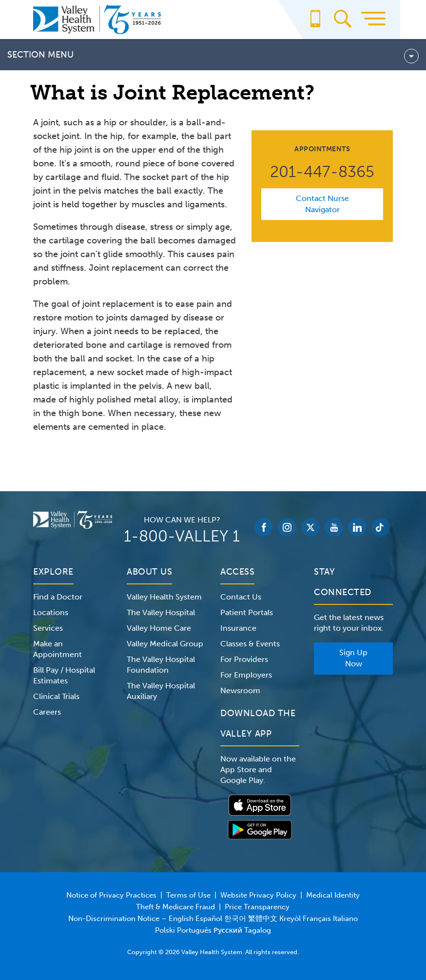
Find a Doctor (58, 597)
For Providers (244, 659)
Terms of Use (188, 895)
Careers (47, 712)
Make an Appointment (58, 649)
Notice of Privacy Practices (111, 895)
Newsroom (240, 690)
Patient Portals (247, 612)
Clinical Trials (56, 696)
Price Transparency (257, 907)
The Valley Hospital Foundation (161, 665)
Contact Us (241, 597)
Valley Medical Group (165, 644)
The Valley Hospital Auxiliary (161, 691)
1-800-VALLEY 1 (182, 536)
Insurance (238, 628)
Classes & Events (250, 644)
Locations (51, 612)
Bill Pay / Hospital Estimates (64, 675)
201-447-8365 (322, 172)
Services (48, 628)
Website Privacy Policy (258, 895)
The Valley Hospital (161, 612)
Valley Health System (164, 597)
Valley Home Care (159, 628)
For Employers (246, 675)
